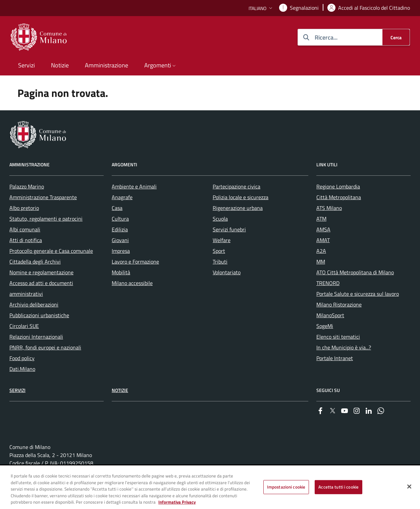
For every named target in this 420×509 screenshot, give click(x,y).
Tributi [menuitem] (220, 262)
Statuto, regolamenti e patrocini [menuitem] (46, 219)
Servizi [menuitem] (27, 65)
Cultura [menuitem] (120, 219)
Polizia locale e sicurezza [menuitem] (241, 197)
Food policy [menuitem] (22, 358)
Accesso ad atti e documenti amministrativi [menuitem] (41, 288)
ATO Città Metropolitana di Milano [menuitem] (355, 272)
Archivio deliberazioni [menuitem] (34, 304)
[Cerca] (396, 37)
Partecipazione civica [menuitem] (237, 186)
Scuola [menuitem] (220, 219)
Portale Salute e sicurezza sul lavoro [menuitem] (358, 294)
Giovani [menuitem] (120, 240)
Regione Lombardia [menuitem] (338, 186)
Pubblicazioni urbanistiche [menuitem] (39, 315)
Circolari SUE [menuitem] (24, 326)
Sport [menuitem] (219, 251)
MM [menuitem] (321, 262)
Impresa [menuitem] (121, 251)
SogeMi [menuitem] (325, 326)
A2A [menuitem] (321, 251)
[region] (210, 488)
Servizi (17, 390)
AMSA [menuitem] (323, 229)
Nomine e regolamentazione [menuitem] (41, 272)
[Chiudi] (409, 487)
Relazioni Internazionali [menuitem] (36, 337)
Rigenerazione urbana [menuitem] (238, 208)
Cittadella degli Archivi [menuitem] (35, 262)
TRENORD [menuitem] (328, 283)
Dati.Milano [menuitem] (22, 369)
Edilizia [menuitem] (120, 229)
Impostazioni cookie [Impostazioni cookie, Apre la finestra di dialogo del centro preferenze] (286, 487)
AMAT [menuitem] (323, 240)
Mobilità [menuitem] (121, 272)
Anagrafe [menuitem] (122, 197)
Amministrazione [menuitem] (107, 65)
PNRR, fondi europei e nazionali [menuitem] (45, 347)
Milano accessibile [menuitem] (132, 283)
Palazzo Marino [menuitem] (27, 186)
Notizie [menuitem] (60, 65)
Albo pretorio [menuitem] (24, 208)
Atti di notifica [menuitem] (26, 240)
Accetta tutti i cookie (338, 487)
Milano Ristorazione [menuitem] (339, 304)
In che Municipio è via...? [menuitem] (344, 347)
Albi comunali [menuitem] (25, 229)
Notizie (120, 390)
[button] (261, 8)
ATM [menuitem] (321, 219)
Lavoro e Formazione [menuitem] (135, 262)
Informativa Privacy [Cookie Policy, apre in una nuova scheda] (177, 502)
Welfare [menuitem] (222, 240)
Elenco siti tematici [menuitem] (338, 337)
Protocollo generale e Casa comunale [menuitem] (51, 251)
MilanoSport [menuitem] (330, 315)
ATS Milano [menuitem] (329, 208)
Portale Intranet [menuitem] (335, 358)
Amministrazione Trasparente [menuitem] (43, 197)
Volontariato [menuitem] (227, 272)
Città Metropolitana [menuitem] (339, 197)
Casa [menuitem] (117, 208)
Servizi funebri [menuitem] (229, 229)
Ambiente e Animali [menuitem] (134, 186)
